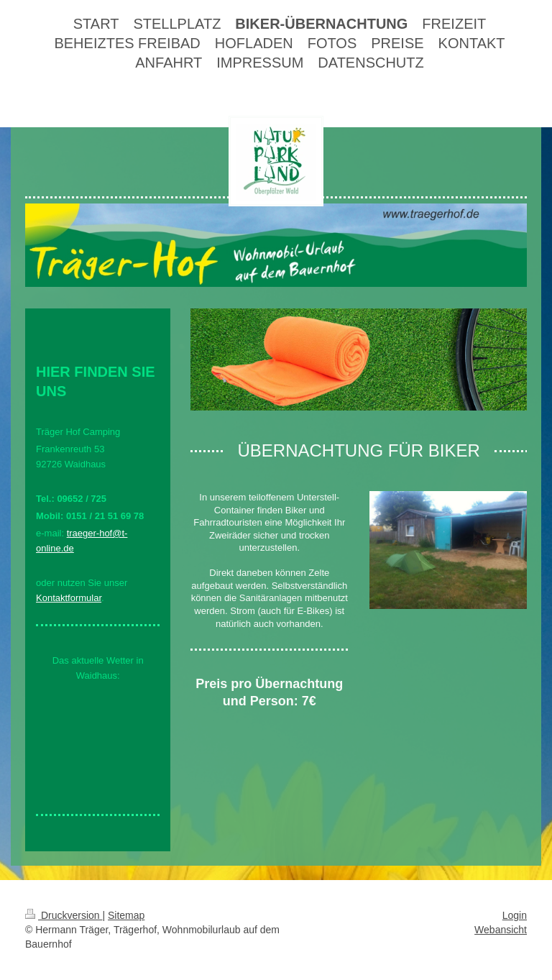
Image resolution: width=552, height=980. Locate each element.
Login (515, 915)
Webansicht (501, 930)
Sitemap (126, 915)
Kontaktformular (69, 598)
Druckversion (64, 915)
